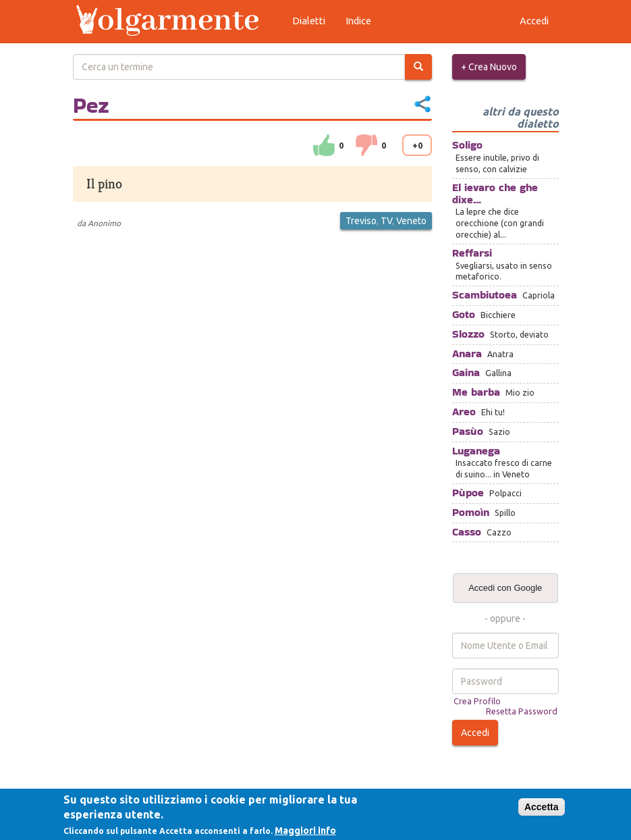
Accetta (542, 807)
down (366, 145)
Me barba (476, 392)
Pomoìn (471, 512)
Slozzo (468, 334)
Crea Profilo (477, 701)
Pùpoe (468, 493)
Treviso (361, 221)
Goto (464, 314)
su (324, 145)
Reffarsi (472, 253)
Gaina (466, 372)
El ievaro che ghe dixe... (495, 193)
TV (386, 221)
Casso (467, 532)
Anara (467, 353)
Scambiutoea (485, 295)
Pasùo (468, 431)
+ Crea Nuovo (489, 67)
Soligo (467, 145)
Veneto (411, 221)
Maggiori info (305, 831)
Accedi (475, 733)
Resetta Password (522, 711)
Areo (464, 412)
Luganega (476, 451)
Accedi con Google (505, 588)
